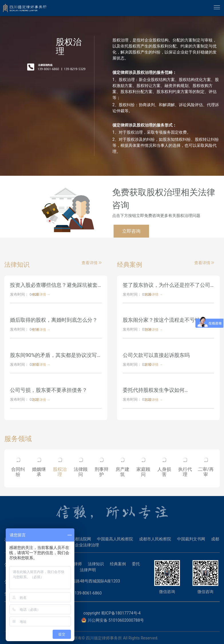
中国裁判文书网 (191, 539)
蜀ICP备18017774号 (119, 613)
